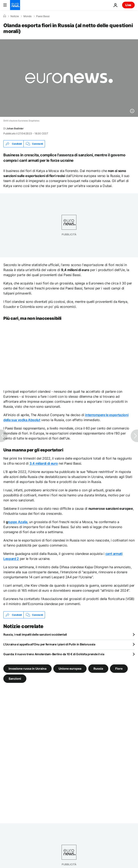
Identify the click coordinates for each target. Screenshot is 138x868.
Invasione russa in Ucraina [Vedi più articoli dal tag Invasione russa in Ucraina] (27, 669)
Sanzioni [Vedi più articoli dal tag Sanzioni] (15, 679)
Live (128, 5)
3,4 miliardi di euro (44, 463)
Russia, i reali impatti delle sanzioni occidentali (35, 634)
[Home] (5, 16)
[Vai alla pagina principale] (15, 5)
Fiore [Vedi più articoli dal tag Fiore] (119, 669)
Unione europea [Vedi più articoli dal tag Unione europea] (70, 669)
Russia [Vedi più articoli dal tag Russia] (98, 669)
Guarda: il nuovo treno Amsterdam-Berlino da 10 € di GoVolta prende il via (54, 654)
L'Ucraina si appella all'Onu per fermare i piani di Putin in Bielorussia (49, 644)
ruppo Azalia (18, 522)
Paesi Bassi (43, 16)
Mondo (27, 16)
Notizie (15, 16)
